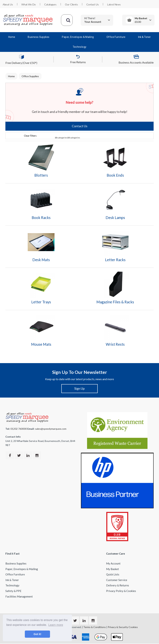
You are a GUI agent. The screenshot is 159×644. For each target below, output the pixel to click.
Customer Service (117, 580)
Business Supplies (38, 37)
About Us (8, 4)
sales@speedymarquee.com (51, 429)
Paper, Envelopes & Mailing (78, 37)
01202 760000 (19, 429)
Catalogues (50, 4)
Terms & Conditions (95, 627)
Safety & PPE (13, 591)
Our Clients (71, 4)
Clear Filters (30, 136)
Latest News (114, 4)
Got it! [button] (37, 634)
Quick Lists (113, 574)
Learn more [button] (56, 625)
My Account (113, 563)
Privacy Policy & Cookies (121, 591)
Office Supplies (30, 76)
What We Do (29, 4)
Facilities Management (19, 596)
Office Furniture (116, 37)
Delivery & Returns (118, 585)
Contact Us (93, 4)
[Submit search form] (68, 20)
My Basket (113, 569)
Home (12, 37)
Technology (80, 47)
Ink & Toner (144, 37)
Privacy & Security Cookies (123, 627)
